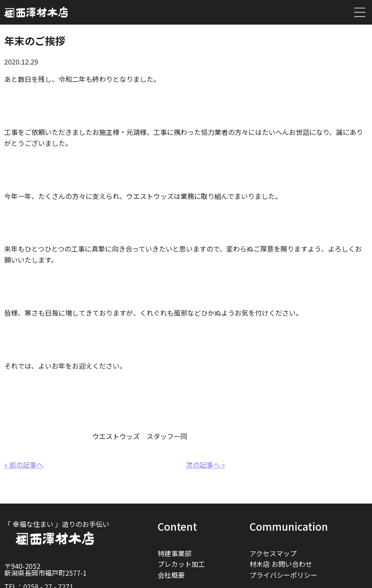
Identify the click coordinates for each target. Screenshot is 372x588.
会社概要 (171, 575)
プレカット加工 (181, 564)
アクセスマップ (273, 553)
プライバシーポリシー (283, 575)
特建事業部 (175, 553)
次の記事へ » (205, 465)
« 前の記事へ (24, 465)
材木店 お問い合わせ (281, 564)
